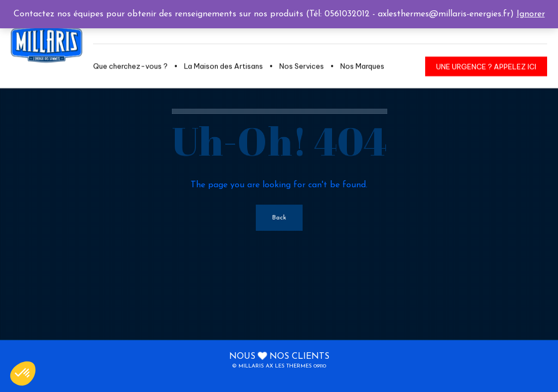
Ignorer (531, 14)
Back (279, 218)
